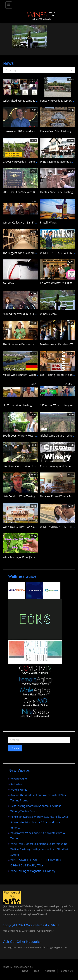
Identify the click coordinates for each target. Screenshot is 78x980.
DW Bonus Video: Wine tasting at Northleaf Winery (34, 466)
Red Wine (9, 283)
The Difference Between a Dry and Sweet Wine (31, 344)
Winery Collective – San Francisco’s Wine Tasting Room (36, 222)
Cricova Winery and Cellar (56, 466)
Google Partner (45, 931)
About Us (50, 971)
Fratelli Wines (48, 222)
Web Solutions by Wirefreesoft (19, 931)
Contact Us (67, 971)
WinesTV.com (22, 45)
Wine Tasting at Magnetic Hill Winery (33, 871)
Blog (37, 971)
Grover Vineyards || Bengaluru (22, 162)
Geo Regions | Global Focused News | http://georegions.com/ (36, 947)
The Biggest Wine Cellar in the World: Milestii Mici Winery (38, 253)
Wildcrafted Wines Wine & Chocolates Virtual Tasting (35, 101)
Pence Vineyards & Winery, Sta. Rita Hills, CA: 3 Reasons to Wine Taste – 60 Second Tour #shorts (39, 822)
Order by (39, 70)
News (25, 971)
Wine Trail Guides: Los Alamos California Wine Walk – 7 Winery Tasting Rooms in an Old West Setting (39, 849)
